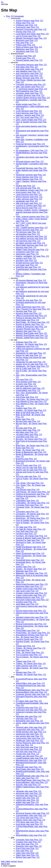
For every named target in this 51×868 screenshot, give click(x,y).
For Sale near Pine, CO (26, 527)
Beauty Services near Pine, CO (29, 78)
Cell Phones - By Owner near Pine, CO (33, 492)
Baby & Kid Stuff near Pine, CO (29, 413)
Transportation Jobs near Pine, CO (31, 815)
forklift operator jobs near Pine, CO (31, 732)
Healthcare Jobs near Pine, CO (29, 741)
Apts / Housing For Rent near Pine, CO (33, 309)
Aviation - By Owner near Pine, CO (31, 410)
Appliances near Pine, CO (27, 346)
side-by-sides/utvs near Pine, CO (30, 388)
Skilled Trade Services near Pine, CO (32, 250)
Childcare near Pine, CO (26, 25)
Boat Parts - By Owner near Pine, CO (32, 446)
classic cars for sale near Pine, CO (31, 468)
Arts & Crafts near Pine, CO (28, 368)
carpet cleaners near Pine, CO (29, 179)
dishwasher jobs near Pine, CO (29, 721)
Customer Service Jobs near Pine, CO (32, 694)
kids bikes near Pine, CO (27, 432)
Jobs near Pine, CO (24, 745)
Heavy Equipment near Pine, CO (30, 553)
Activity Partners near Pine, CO (29, 21)
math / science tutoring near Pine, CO (32, 217)
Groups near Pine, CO (25, 32)
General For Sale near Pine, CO (30, 540)
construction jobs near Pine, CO (30, 730)
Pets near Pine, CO (24, 43)
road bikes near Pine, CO (27, 437)
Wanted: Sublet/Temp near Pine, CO (32, 338)
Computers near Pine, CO (27, 512)
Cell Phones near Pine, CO (28, 490)
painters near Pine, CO (26, 258)
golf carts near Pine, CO (26, 386)
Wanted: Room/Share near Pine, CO (32, 335)
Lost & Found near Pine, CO (28, 36)
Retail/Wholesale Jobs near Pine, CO (32, 776)
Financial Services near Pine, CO (30, 144)
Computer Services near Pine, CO (31, 84)
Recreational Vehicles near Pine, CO (32, 635)
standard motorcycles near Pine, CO (32, 617)
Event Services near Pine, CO (29, 113)
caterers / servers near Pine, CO (30, 115)
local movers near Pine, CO (28, 192)
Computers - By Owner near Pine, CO (32, 514)
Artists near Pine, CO (25, 23)
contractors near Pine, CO (27, 252)
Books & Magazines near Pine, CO (31, 452)
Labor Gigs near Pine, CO (27, 853)
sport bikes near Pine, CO (27, 604)
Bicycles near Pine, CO (26, 428)
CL (2, 2)
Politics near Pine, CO (25, 45)
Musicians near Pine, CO (27, 40)
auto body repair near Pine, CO (29, 69)
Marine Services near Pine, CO (29, 230)
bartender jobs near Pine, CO (29, 716)
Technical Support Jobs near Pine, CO (32, 813)
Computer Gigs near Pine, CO (29, 840)
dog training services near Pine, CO (31, 236)
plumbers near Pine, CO (26, 261)
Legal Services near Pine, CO (29, 195)
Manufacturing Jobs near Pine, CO (31, 760)
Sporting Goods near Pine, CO (29, 639)
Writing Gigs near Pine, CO (28, 857)
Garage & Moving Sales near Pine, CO (33, 538)
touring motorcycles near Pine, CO (31, 611)
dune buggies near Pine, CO (28, 382)
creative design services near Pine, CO (33, 98)
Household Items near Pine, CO (30, 560)
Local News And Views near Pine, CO (32, 34)
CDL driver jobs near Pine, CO (29, 818)
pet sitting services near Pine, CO (30, 243)
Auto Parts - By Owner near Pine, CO (32, 399)
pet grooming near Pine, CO (28, 241)
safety (8, 861)
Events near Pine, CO (25, 58)
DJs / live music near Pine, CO (29, 117)
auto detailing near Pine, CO (28, 71)
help (3, 861)
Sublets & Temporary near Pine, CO (31, 327)
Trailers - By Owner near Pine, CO (31, 664)
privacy (14, 861)
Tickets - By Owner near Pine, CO (31, 648)
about (3, 864)
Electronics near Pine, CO (27, 516)
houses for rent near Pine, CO (29, 300)
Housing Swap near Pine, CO (29, 313)
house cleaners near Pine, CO (29, 177)
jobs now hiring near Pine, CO (29, 749)
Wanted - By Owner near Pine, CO (31, 675)
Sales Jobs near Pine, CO (27, 778)
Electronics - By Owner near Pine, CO (32, 518)
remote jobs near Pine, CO (27, 754)
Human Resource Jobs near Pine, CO (32, 743)
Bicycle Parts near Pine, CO (28, 421)
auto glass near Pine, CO (27, 67)
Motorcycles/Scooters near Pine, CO (32, 584)
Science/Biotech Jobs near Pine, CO (32, 782)
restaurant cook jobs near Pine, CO (31, 710)
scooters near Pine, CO (26, 602)
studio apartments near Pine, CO (30, 307)
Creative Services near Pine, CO (30, 95)
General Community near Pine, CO (31, 29)
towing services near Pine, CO (29, 76)
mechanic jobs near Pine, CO (29, 796)
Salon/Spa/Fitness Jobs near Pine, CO (33, 780)
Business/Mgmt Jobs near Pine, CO (31, 692)
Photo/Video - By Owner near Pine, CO (33, 633)
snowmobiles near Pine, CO (28, 391)
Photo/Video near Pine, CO (28, 631)
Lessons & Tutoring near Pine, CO (31, 206)
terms (20, 861)
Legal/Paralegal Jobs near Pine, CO (31, 758)
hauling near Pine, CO (25, 186)
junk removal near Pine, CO (28, 188)
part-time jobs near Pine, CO (28, 752)
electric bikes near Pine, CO (28, 430)
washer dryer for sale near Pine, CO (31, 364)
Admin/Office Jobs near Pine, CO (30, 683)
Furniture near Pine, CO (26, 534)
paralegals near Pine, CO (27, 201)
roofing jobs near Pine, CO (27, 800)
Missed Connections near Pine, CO (31, 38)
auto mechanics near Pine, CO (29, 73)
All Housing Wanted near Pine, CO (31, 280)
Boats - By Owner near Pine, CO (30, 450)
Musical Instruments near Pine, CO (31, 624)
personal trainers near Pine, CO (30, 162)
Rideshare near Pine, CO (27, 49)
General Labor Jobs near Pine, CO (31, 727)
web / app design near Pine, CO (30, 87)
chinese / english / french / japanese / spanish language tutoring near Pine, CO (32, 212)
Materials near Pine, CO (26, 571)
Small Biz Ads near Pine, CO (28, 267)
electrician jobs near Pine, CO (29, 793)
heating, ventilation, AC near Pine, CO (32, 256)
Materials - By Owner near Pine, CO (31, 573)
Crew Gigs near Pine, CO (27, 844)
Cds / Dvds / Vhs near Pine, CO (30, 483)
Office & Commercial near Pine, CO (31, 316)
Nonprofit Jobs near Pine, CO (29, 767)
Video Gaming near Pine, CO (29, 666)
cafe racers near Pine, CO (27, 591)
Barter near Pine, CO (25, 419)
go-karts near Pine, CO (26, 384)
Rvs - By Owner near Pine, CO (29, 637)
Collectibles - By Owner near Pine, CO (33, 503)
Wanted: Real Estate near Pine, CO (31, 333)
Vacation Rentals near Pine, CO (30, 329)
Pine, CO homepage (15, 16)
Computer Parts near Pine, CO (29, 505)
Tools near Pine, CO (25, 650)
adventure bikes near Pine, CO (29, 586)
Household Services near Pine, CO (31, 168)
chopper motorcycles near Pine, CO (31, 593)
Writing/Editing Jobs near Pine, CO (31, 835)
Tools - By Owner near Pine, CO (30, 653)
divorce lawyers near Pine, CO (29, 197)
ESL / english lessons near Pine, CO (32, 228)
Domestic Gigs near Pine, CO (29, 846)
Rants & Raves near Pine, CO (29, 47)
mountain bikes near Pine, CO (29, 435)
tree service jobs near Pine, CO (29, 736)
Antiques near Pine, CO (26, 342)
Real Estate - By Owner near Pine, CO (33, 322)
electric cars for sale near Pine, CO (31, 470)
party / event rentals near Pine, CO (31, 120)
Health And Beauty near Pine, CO (30, 547)
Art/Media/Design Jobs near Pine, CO (32, 690)
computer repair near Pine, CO (29, 93)
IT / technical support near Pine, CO (31, 89)
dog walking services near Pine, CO (31, 239)
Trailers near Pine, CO (26, 661)
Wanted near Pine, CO (26, 672)
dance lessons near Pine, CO (29, 208)
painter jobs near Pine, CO (27, 798)
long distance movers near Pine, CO (32, 190)
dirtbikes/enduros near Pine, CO (30, 597)
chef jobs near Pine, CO (26, 719)
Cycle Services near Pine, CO (29, 111)
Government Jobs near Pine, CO (30, 738)
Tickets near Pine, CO (25, 646)
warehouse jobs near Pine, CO (29, 734)
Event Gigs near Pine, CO (27, 848)
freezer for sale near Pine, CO (29, 355)
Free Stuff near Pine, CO (27, 531)
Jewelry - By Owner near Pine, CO (31, 569)
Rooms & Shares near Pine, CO (30, 324)
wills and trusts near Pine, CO (29, 203)
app (8, 864)
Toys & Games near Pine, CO (29, 655)
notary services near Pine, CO (29, 199)
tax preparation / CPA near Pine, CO (32, 151)
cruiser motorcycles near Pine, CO (31, 595)
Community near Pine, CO (27, 27)
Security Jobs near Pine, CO (28, 785)
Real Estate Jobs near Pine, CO (30, 769)
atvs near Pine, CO (24, 380)
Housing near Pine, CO (26, 311)
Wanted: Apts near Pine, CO (28, 331)
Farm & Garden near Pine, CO (29, 520)
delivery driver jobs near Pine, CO (30, 820)
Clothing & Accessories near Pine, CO (32, 494)
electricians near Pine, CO (27, 254)
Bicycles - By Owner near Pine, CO (31, 439)
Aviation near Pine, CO (26, 408)
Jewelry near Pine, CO (26, 567)
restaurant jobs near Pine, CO (29, 708)
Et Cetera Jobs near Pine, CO (29, 701)
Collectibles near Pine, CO (27, 501)
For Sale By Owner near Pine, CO (31, 529)
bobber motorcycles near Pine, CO (31, 589)
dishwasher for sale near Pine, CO (31, 353)
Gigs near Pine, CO (24, 851)
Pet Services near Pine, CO (28, 232)
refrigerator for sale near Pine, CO (31, 362)
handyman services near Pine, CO (31, 175)
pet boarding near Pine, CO (28, 234)
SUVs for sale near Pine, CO (28, 476)
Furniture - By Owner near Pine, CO (31, 536)
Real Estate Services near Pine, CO (31, 245)
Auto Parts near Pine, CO (27, 397)
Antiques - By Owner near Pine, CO (31, 344)
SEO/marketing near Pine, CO (29, 91)
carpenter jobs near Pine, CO (29, 791)
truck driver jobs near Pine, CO (29, 824)
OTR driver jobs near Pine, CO (29, 822)
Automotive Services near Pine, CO (31, 65)
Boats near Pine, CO (25, 448)
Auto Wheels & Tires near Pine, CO (31, 402)
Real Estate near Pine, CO (27, 320)
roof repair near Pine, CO (27, 265)
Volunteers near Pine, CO (27, 51)
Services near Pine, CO (26, 247)
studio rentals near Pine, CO (28, 104)
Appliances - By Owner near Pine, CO (32, 366)
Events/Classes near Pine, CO (29, 60)
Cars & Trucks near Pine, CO (28, 465)
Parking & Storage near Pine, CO (30, 318)
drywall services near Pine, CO (29, 263)
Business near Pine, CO (26, 459)
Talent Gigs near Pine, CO (27, 855)
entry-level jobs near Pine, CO (29, 747)
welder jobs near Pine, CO (27, 802)
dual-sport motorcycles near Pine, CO (32, 600)
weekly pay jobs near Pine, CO (29, 756)
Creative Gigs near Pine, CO (28, 842)
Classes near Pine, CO (26, 56)
